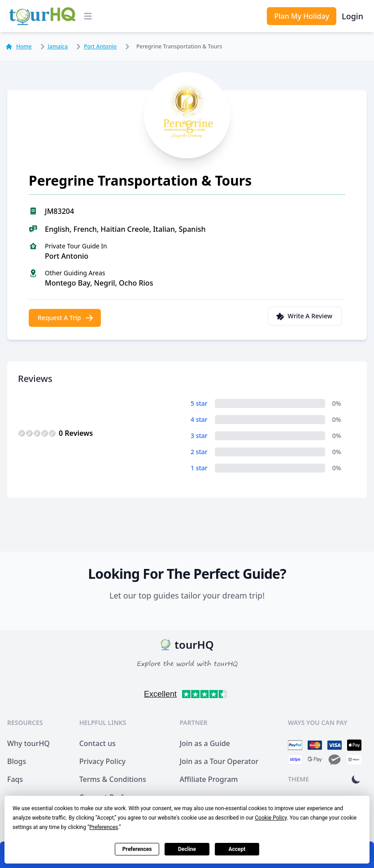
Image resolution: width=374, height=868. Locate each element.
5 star (199, 403)
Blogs (17, 761)
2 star (199, 452)
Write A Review (304, 316)
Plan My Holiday (302, 16)
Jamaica (53, 47)
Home (19, 47)
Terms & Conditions (113, 779)
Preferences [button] (104, 827)
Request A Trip (66, 318)
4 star (199, 419)
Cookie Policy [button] (271, 818)
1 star (199, 468)
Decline (187, 849)
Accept (237, 849)
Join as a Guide (204, 743)
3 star (199, 436)
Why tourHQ (28, 743)
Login (352, 16)
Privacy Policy (102, 761)
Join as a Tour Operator (219, 761)
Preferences (137, 849)
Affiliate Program (209, 779)
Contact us (98, 743)
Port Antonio (95, 47)
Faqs (15, 779)
